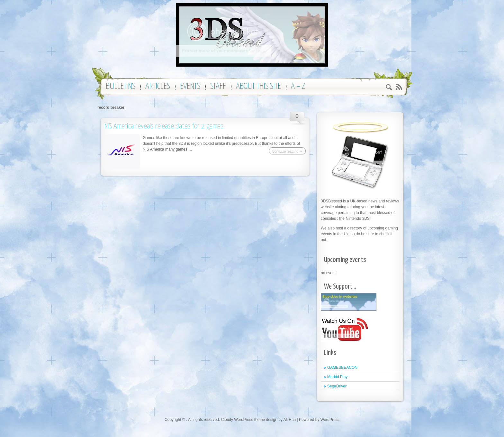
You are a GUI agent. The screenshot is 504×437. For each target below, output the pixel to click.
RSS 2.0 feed (399, 87)
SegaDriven (337, 386)
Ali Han (290, 420)
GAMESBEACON (342, 367)
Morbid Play (337, 377)
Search (389, 88)
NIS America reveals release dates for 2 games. (165, 126)
